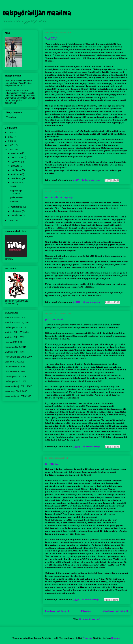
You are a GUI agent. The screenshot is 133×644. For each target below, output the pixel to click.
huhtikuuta (16, 183)
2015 (11, 137)
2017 (11, 133)
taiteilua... (52, 464)
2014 (11, 141)
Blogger (116, 638)
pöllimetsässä (54, 319)
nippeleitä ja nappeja (59, 197)
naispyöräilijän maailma (37, 13)
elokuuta (15, 166)
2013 (11, 145)
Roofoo (87, 638)
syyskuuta (16, 162)
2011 (11, 221)
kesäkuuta (16, 174)
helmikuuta (16, 211)
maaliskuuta (17, 207)
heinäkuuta (16, 170)
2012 (11, 150)
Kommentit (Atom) (90, 619)
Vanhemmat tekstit (116, 611)
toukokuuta (16, 178)
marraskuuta (17, 157)
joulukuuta (16, 153)
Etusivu (86, 611)
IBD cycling (10, 117)
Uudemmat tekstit (57, 611)
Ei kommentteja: (91, 180)
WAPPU (51, 38)
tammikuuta (17, 215)
